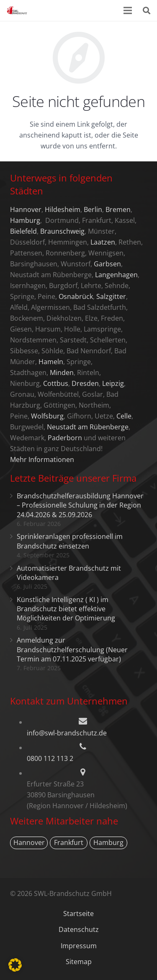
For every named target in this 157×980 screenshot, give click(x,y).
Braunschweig (62, 231)
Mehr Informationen (42, 459)
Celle (124, 416)
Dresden (85, 383)
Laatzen (103, 242)
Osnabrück (76, 296)
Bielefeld (23, 231)
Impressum (79, 946)
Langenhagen (116, 275)
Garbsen (107, 264)
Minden (62, 373)
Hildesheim (63, 209)
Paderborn (65, 438)
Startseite (78, 914)
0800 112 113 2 (50, 758)
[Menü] (128, 10)
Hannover (26, 209)
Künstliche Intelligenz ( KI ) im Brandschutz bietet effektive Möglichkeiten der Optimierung (66, 609)
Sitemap (79, 962)
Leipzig (113, 383)
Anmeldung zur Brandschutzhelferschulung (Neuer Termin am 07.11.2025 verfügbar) (72, 650)
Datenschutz (79, 929)
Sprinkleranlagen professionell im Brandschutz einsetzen (70, 541)
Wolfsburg (47, 416)
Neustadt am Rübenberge (88, 427)
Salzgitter (111, 296)
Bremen (118, 209)
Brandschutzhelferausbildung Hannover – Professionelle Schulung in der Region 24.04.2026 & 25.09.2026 (80, 505)
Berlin (93, 209)
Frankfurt (69, 842)
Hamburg (25, 220)
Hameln (51, 362)
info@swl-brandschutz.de (67, 733)
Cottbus (56, 383)
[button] (15, 965)
